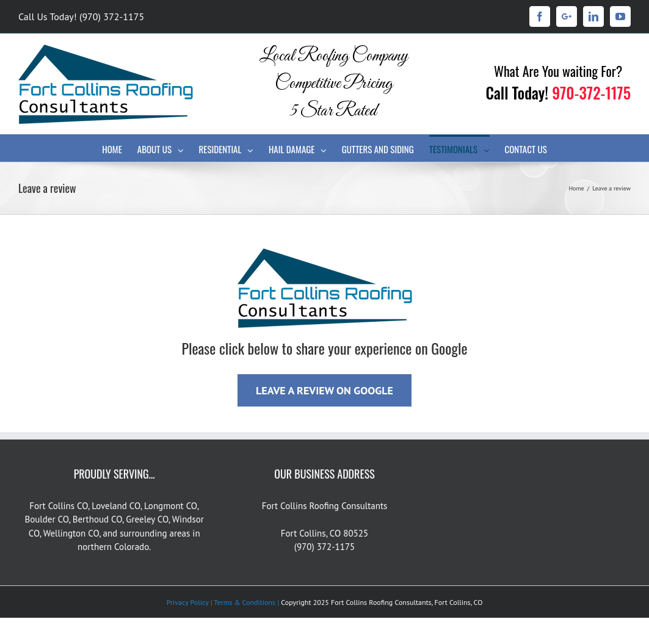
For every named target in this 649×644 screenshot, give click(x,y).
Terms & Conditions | (246, 602)
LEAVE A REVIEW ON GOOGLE (324, 390)
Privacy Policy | (190, 602)
